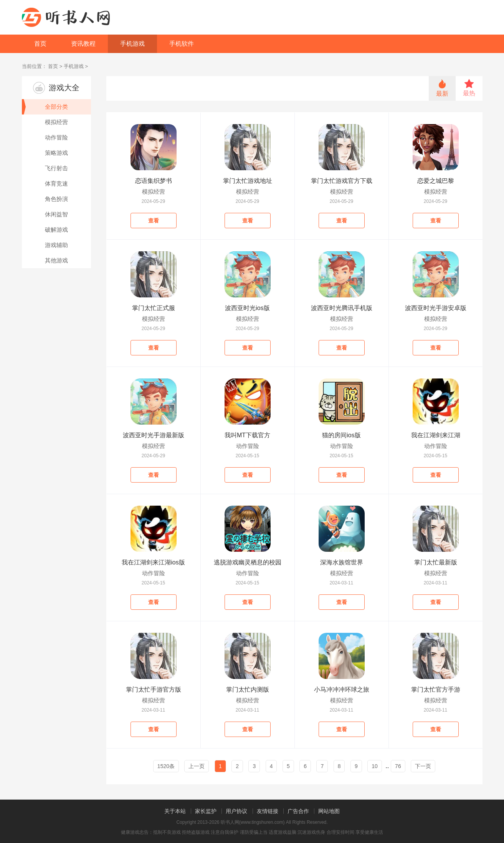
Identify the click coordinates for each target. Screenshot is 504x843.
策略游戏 (56, 153)
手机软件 (182, 44)
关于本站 (175, 811)
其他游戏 (56, 260)
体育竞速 (56, 183)
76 (398, 766)
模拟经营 (56, 122)
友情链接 (268, 811)
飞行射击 (56, 168)
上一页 (197, 766)
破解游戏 (56, 230)
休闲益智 (56, 214)
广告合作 (298, 811)
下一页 (423, 766)
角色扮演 (56, 199)
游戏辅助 (56, 245)
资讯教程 (83, 44)
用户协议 (236, 811)
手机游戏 (132, 44)
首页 (40, 44)
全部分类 (45, 107)
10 (375, 766)
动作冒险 (56, 137)
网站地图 (329, 811)
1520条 (166, 766)
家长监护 (206, 811)
